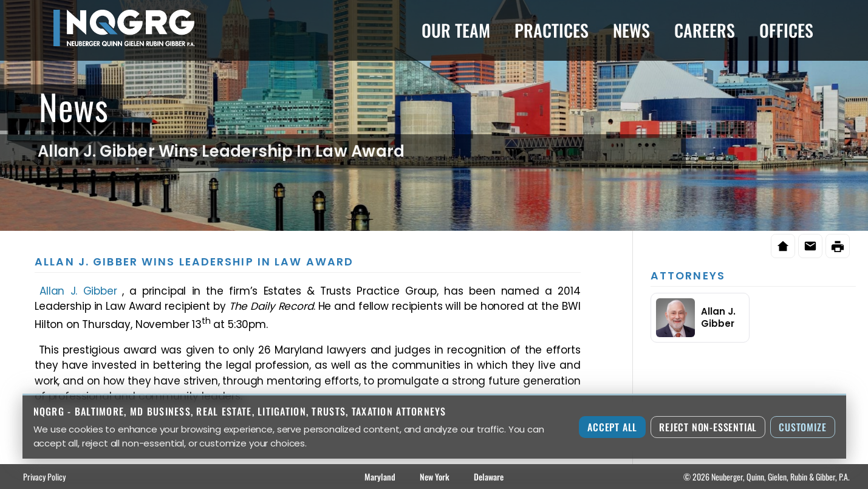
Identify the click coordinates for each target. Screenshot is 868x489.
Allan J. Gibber (78, 291)
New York (435, 477)
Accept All (612, 427)
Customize (802, 427)
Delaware (489, 477)
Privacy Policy (44, 477)
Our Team (456, 30)
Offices (786, 30)
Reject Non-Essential (708, 427)
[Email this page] (810, 246)
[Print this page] (838, 246)
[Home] (783, 246)
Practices (552, 30)
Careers (705, 30)
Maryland (380, 477)
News (631, 30)
